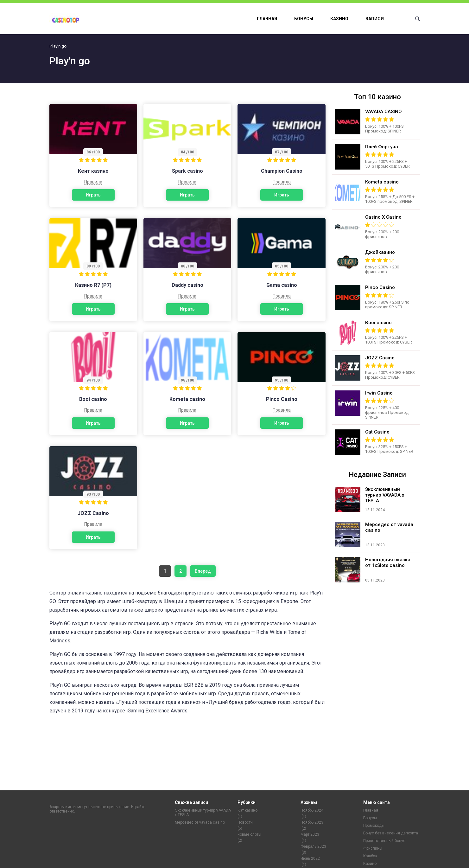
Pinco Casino (282, 399)
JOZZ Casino (93, 513)
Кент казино (93, 171)
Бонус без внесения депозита (391, 833)
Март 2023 (310, 834)
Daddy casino (187, 285)
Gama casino (282, 285)
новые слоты (249, 834)
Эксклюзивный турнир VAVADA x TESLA (203, 813)
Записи (375, 19)
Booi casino (93, 399)
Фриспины (373, 848)
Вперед (203, 571)
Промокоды (374, 826)
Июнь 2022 (310, 858)
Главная (267, 19)
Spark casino (187, 171)
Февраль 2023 (313, 846)
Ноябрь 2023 (312, 822)
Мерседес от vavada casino (200, 822)
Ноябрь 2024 (312, 810)
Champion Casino (282, 171)
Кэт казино (247, 810)
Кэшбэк (370, 856)
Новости (245, 822)
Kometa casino (187, 399)
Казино (339, 19)
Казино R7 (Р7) (93, 285)
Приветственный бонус (384, 841)
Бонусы (304, 19)
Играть (93, 195)
